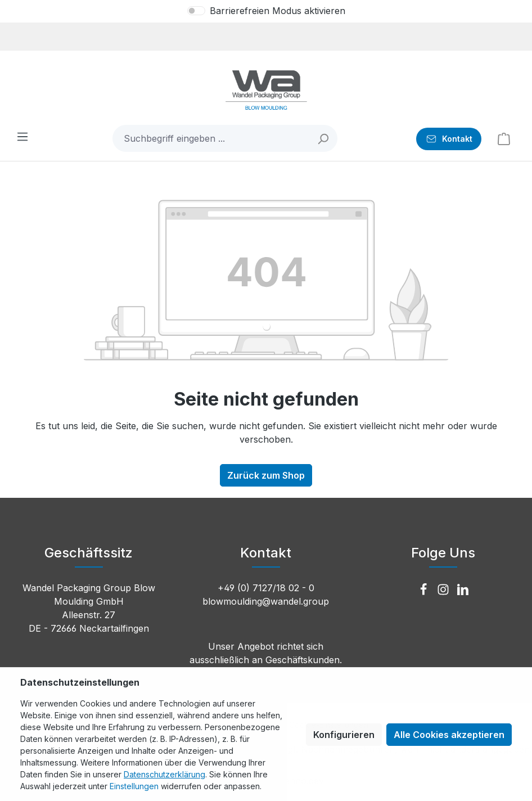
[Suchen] (324, 138)
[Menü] (22, 136)
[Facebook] (425, 590)
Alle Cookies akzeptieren (449, 735)
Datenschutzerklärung (164, 774)
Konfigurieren (344, 735)
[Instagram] (445, 590)
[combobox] (211, 138)
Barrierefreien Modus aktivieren (278, 11)
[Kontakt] (449, 139)
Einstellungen (134, 786)
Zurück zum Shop (266, 475)
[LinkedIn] (463, 590)
